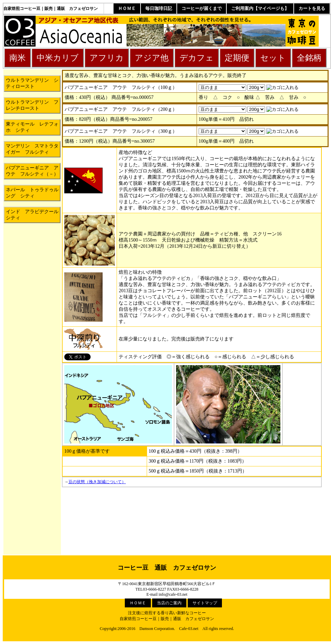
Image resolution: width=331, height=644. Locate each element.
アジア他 (152, 58)
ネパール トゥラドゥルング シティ (32, 193)
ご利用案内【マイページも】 (260, 8)
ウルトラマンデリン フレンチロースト (32, 105)
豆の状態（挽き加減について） (97, 482)
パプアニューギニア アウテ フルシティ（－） (32, 171)
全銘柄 (309, 58)
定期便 (237, 58)
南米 (17, 58)
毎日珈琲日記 (159, 8)
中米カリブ (58, 58)
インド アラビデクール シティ (33, 215)
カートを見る (312, 8)
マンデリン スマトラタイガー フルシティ (32, 149)
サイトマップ (205, 603)
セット (273, 58)
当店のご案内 (169, 603)
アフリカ (107, 58)
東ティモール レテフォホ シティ (32, 127)
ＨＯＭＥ (127, 8)
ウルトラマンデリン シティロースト (32, 83)
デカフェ (197, 58)
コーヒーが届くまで (202, 8)
